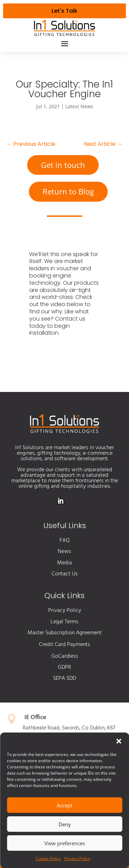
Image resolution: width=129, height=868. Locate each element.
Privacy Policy (77, 859)
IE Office (35, 718)
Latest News (79, 106)
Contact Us (65, 574)
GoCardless (65, 656)
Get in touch (63, 165)
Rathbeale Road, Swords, (52, 728)
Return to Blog (68, 191)
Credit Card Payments (64, 645)
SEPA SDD (64, 678)
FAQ (64, 541)
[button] (119, 741)
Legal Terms (64, 622)
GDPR (64, 667)
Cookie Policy (48, 859)
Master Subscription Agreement (65, 633)
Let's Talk (64, 11)
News (64, 552)
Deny (65, 824)
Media (64, 563)
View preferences (65, 843)
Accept (64, 805)
